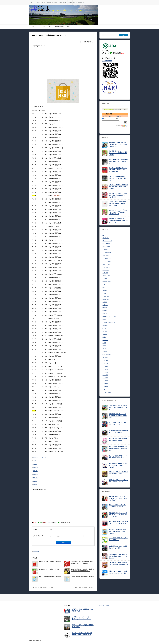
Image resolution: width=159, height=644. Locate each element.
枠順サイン (105, 325)
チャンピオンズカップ (108, 261)
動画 (104, 287)
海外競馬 (105, 331)
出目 (104, 285)
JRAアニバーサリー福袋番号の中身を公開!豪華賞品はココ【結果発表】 (82, 563)
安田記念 (105, 302)
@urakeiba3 (107, 61)
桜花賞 (104, 328)
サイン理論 (37, 2)
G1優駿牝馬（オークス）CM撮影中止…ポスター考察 (118, 547)
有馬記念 (105, 314)
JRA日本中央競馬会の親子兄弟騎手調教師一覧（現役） (83, 626)
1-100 (34, 461)
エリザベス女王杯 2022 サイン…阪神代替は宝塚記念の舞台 (118, 456)
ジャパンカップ (106, 255)
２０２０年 (105, 378)
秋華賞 (104, 346)
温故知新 (105, 334)
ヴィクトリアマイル (108, 276)
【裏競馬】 (105, 250)
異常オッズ (105, 340)
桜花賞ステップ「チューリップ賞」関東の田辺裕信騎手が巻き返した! (118, 416)
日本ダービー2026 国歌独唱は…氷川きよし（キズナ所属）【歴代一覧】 (118, 178)
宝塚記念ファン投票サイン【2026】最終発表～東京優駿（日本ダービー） (118, 220)
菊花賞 (104, 349)
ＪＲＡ (66, 2)
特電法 (82, 2)
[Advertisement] (63, 62)
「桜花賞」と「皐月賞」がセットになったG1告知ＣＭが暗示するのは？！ (118, 565)
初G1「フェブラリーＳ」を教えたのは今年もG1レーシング (118, 481)
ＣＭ (104, 390)
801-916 (35, 485)
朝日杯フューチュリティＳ (109, 317)
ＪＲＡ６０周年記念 (108, 392)
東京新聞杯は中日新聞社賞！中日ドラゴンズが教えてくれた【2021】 (118, 465)
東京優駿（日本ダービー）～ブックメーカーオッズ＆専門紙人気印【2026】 (118, 153)
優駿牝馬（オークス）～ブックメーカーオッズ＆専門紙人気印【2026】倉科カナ (118, 212)
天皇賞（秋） (106, 299)
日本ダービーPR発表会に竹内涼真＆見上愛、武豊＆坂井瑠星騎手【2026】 (118, 187)
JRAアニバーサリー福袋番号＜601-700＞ (50, 562)
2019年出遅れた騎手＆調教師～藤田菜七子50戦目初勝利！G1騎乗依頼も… (82, 570)
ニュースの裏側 (106, 264)
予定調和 (105, 279)
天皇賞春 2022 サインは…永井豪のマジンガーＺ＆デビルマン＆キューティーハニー (118, 515)
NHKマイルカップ (107, 241)
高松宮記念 (105, 357)
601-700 (35, 478)
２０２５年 (105, 387)
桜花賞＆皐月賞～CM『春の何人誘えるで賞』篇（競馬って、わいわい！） (118, 556)
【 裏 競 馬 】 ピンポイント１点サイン (112, 116)
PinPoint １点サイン (58, 2)
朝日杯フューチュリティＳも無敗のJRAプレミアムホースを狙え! (118, 572)
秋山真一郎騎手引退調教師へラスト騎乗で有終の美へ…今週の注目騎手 (118, 449)
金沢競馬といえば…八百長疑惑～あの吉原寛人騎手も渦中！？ (83, 610)
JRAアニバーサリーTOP (40, 457)
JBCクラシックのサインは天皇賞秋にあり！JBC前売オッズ (118, 440)
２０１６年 (105, 366)
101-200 (35, 464)
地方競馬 (105, 290)
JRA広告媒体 (106, 238)
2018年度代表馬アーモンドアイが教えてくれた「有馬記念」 (118, 431)
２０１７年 (105, 369)
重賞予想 (105, 352)
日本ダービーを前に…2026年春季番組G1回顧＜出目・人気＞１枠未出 (118, 161)
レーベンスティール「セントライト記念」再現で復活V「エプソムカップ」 (118, 407)
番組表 (104, 337)
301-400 (35, 471)
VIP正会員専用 (106, 247)
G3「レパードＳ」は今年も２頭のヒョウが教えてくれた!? (118, 473)
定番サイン (44, 2)
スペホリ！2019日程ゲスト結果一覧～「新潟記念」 (118, 539)
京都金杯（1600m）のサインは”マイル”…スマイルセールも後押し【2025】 (118, 498)
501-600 (35, 474)
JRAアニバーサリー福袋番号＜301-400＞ (50, 577)
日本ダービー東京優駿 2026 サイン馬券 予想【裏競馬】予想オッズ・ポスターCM (118, 170)
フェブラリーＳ (106, 267)
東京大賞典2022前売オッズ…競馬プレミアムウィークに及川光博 (118, 522)
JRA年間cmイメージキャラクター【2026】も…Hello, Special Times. (81, 618)
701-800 (35, 481)
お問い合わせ (76, 2)
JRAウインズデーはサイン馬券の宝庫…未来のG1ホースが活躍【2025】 (118, 531)
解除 (116, 118)
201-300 (35, 468)
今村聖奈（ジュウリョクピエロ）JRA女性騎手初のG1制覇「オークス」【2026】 (118, 195)
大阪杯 (104, 293)
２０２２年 (105, 381)
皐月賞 (104, 343)
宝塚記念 (105, 308)
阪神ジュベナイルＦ (108, 354)
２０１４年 (105, 360)
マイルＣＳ (105, 273)
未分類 (104, 320)
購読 (104, 118)
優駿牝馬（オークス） (108, 282)
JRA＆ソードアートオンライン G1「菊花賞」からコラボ (118, 506)
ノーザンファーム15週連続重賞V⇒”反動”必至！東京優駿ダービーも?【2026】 (118, 204)
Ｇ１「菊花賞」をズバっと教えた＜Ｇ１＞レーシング (118, 423)
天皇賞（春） (106, 296)
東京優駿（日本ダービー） (109, 322)
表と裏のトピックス (104, 605)
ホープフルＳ (106, 270)
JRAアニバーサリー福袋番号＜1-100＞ (49, 569)
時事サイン (50, 2)
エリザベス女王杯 (107, 252)
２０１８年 (105, 372)
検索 (130, 1)
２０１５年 (105, 363)
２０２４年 (105, 384)
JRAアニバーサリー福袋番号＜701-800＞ (83, 577)
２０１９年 (36, 551)
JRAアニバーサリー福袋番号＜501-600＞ (83, 588)
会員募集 (70, 2)
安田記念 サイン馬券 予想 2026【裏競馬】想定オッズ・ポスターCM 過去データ (118, 144)
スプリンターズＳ (107, 258)
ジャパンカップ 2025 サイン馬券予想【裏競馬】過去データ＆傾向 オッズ (82, 634)
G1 (103, 235)
